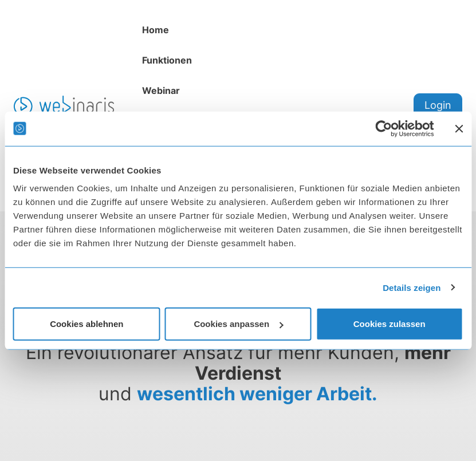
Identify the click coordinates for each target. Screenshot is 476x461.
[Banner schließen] (459, 128)
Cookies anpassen (238, 324)
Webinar (161, 90)
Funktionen (167, 60)
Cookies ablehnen (86, 324)
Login (438, 105)
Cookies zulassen (390, 324)
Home (156, 30)
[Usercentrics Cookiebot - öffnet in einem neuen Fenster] (383, 128)
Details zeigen (412, 287)
